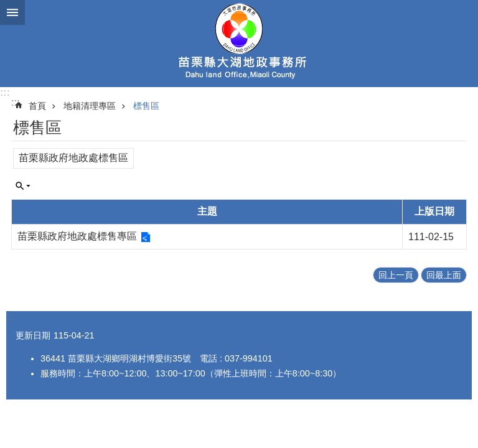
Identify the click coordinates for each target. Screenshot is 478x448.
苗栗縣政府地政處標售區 (73, 158)
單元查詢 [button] (23, 186)
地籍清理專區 (90, 106)
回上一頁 (396, 275)
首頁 (37, 106)
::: (5, 92)
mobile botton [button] (12, 12)
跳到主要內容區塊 (7, 7)
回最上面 (444, 275)
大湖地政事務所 (239, 44)
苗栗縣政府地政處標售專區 (77, 236)
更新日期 (33, 335)
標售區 (146, 106)
